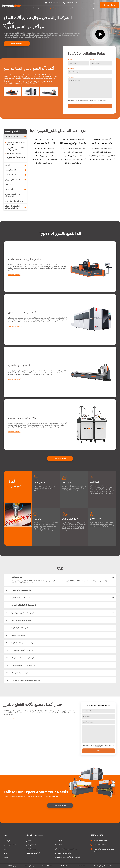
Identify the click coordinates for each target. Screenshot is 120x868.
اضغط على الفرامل (35, 835)
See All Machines (14, 275)
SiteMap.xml (81, 866)
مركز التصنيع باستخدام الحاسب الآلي (66, 849)
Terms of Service (47, 866)
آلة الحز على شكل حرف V (63, 853)
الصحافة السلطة (31, 849)
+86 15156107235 (72, 3)
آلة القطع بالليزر (31, 845)
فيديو (72, 8)
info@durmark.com (54, 3)
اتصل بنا (94, 8)
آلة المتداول (58, 845)
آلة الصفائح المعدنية (56, 8)
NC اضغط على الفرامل (14, 153)
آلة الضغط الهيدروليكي (33, 853)
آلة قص (28, 841)
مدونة (83, 8)
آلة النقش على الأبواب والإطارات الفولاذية (67, 857)
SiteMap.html (65, 866)
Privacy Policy (30, 866)
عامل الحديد (58, 841)
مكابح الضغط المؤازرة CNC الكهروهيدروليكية (15, 149)
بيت (26, 8)
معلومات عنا (38, 8)
